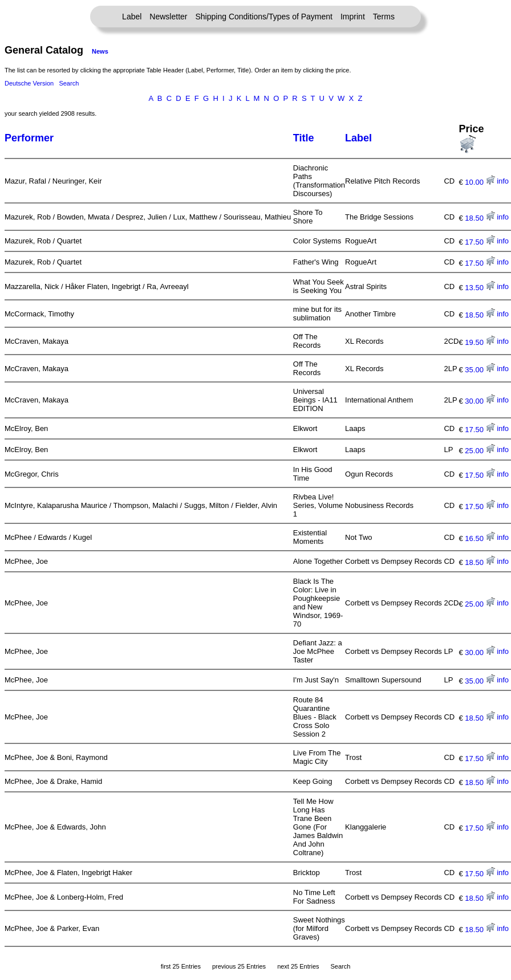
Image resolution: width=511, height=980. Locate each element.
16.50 (480, 538)
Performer (29, 138)
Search (69, 83)
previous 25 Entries (239, 966)
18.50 (480, 218)
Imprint (353, 17)
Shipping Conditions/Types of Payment (264, 17)
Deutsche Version (29, 83)
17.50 (480, 242)
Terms (384, 17)
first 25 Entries (181, 966)
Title (304, 138)
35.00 (480, 370)
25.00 (480, 451)
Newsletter (168, 17)
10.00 (480, 182)
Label (132, 17)
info (503, 181)
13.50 (480, 288)
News (100, 51)
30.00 (480, 401)
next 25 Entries (298, 966)
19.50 (480, 342)
